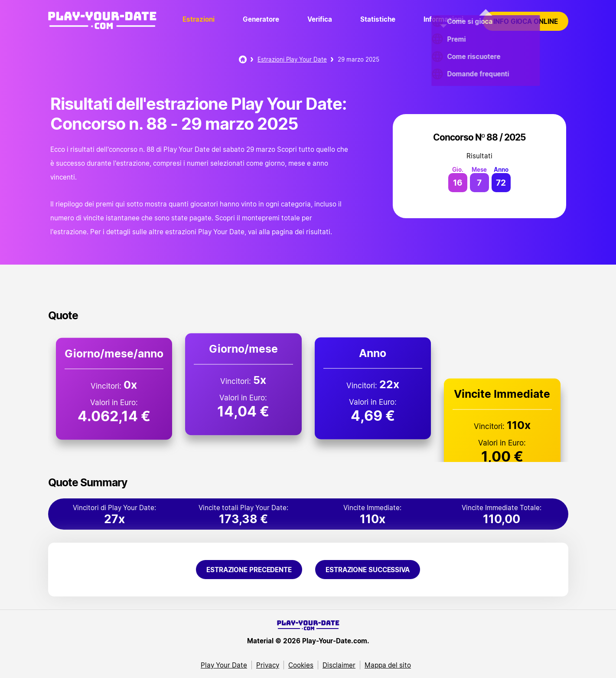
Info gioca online (525, 21)
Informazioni (443, 19)
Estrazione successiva (368, 570)
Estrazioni (199, 19)
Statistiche (378, 19)
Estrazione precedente (249, 570)
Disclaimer (339, 665)
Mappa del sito (388, 665)
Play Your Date (224, 665)
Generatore (261, 19)
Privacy (268, 665)
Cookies (301, 665)
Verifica (320, 19)
